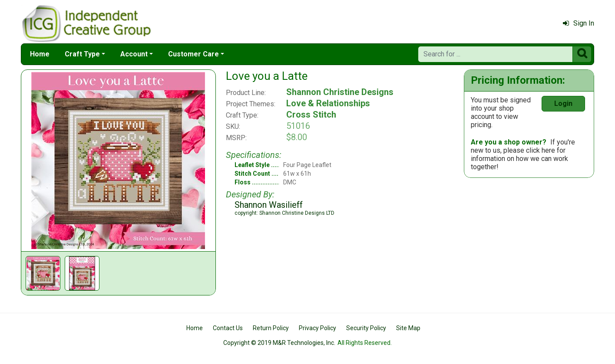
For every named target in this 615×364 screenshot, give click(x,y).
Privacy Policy (317, 328)
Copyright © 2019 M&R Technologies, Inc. (279, 343)
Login (563, 103)
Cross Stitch (311, 115)
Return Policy (271, 328)
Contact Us (228, 328)
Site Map (408, 328)
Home (40, 54)
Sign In (579, 23)
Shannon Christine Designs (340, 92)
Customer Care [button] (193, 54)
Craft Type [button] (82, 54)
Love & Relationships (328, 103)
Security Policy (366, 328)
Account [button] (134, 54)
